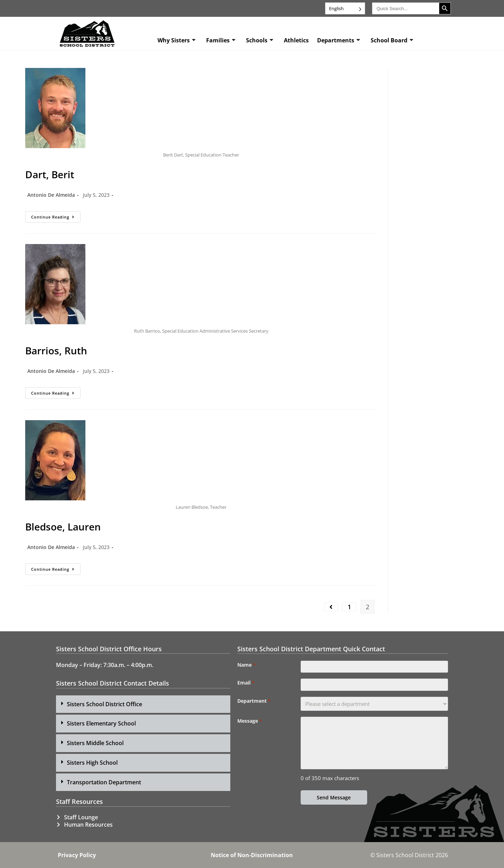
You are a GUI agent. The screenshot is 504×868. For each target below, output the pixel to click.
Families (221, 40)
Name (246, 665)
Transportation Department (104, 782)
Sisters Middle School (95, 743)
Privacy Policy (77, 855)
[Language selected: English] (345, 8)
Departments (339, 40)
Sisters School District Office (104, 704)
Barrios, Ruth (56, 350)
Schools (260, 40)
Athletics (296, 40)
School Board (392, 40)
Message (249, 725)
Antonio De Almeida (51, 195)
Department (254, 705)
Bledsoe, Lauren (63, 527)
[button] (143, 704)
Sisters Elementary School (101, 723)
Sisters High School (92, 763)
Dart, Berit (50, 174)
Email (246, 685)
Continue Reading (56, 215)
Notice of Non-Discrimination (252, 855)
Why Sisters (177, 40)
